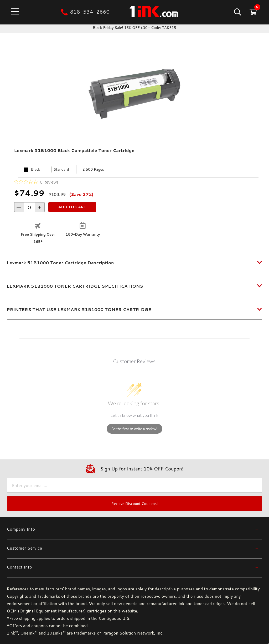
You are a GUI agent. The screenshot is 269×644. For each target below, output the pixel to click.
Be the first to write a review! (134, 429)
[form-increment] (29, 207)
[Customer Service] (133, 548)
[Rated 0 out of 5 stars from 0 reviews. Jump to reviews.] (36, 182)
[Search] (237, 12)
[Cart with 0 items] (253, 12)
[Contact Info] (133, 567)
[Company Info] (133, 529)
